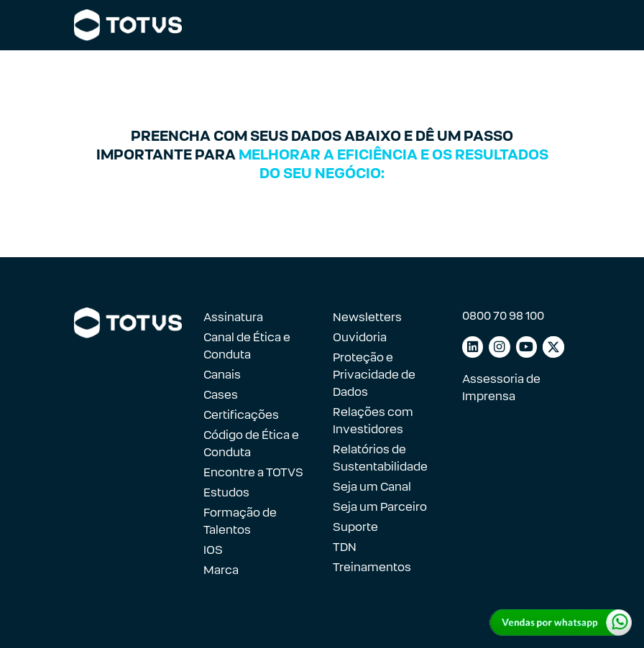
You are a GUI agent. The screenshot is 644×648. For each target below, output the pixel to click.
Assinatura (233, 317)
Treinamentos (372, 567)
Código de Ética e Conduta (251, 444)
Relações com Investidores (373, 421)
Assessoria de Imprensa (501, 388)
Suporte (355, 527)
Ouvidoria (360, 337)
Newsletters (367, 317)
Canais (222, 375)
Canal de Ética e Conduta (247, 346)
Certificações (241, 415)
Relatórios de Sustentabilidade (380, 458)
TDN (345, 547)
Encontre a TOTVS (253, 472)
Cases (221, 395)
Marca (221, 570)
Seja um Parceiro (380, 507)
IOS (213, 550)
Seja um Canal (372, 487)
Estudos (226, 492)
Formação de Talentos (240, 521)
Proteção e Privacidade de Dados (374, 375)
